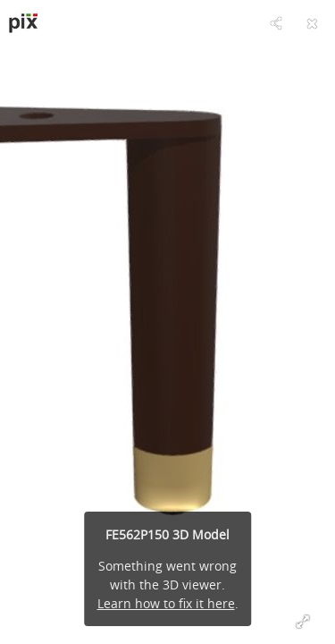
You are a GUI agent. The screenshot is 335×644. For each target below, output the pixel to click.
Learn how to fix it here (166, 603)
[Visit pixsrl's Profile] (23, 23)
